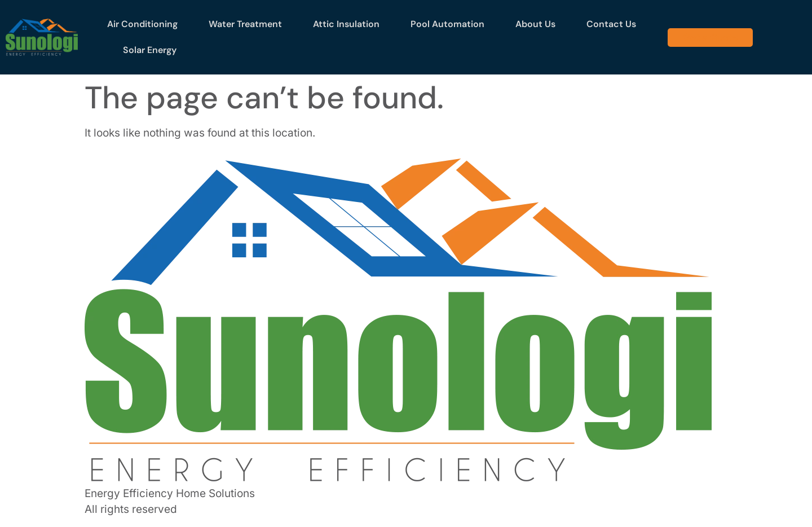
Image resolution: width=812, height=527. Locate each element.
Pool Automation (447, 24)
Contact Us (611, 24)
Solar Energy (150, 50)
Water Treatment (245, 24)
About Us (535, 24)
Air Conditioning (142, 24)
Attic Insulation (346, 24)
